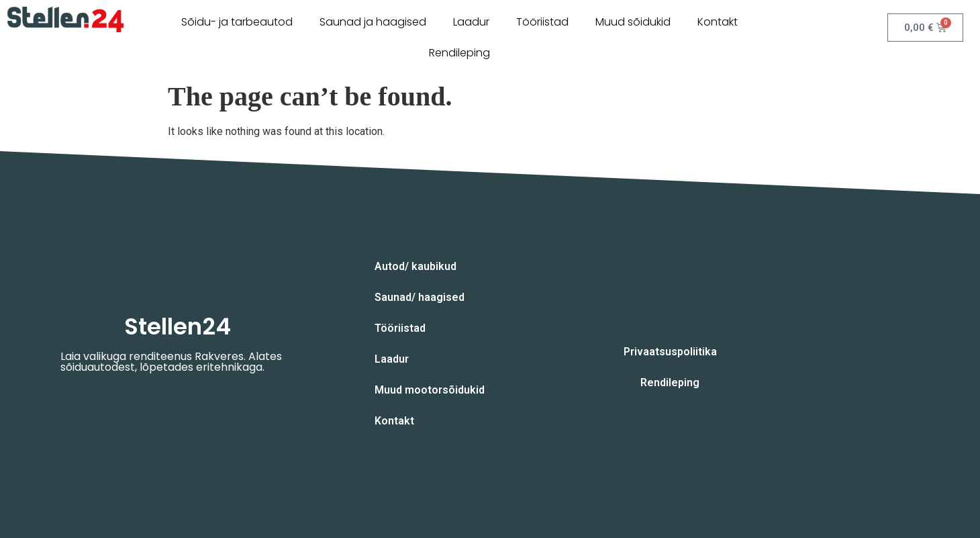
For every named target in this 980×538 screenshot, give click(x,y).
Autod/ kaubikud (415, 266)
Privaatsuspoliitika (670, 352)
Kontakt (718, 22)
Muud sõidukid (633, 22)
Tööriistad (542, 22)
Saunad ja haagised (373, 22)
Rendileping (459, 53)
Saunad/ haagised (420, 297)
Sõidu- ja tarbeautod (237, 22)
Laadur (471, 22)
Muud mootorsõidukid (430, 390)
